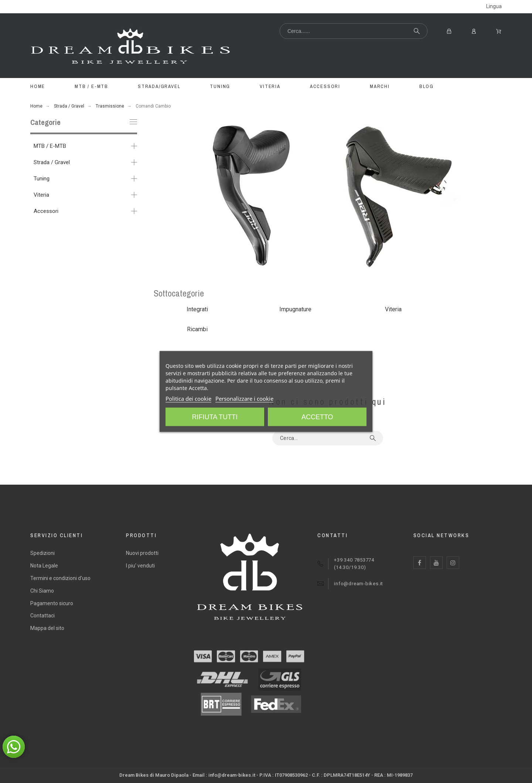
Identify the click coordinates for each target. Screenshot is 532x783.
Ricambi (197, 329)
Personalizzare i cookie (244, 399)
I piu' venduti (140, 566)
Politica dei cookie (188, 399)
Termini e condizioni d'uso (60, 578)
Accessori (46, 211)
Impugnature (295, 309)
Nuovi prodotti (142, 553)
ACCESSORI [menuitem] (325, 86)
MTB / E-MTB (50, 146)
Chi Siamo (42, 591)
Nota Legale (44, 566)
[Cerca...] (354, 31)
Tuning (42, 179)
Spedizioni (42, 553)
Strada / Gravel (52, 162)
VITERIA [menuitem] (270, 86)
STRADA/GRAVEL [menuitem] (159, 86)
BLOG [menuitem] (427, 86)
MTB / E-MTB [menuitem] (91, 86)
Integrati (197, 309)
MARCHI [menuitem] (380, 86)
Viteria (41, 195)
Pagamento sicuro (52, 603)
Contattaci (42, 616)
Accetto (317, 417)
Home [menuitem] (38, 86)
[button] (14, 747)
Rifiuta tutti (215, 417)
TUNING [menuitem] (220, 86)
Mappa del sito (47, 628)
